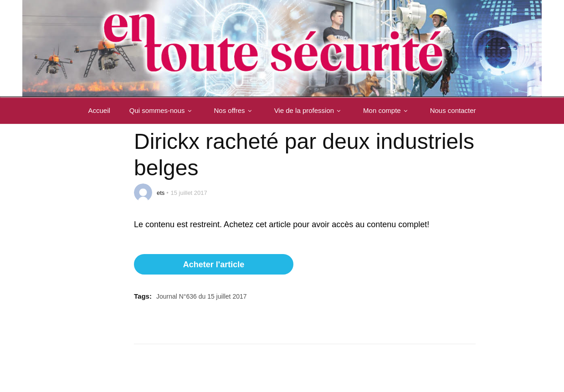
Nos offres (235, 110)
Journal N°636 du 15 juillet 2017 (202, 296)
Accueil (99, 110)
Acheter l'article (214, 265)
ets (161, 193)
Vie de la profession (309, 110)
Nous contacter (453, 110)
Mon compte (387, 110)
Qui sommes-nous (162, 110)
